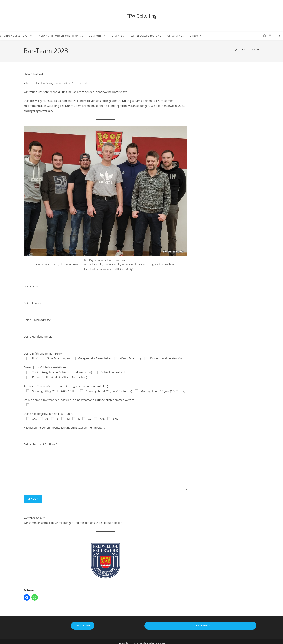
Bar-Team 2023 (250, 46)
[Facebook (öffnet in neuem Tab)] (264, 32)
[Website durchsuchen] (279, 32)
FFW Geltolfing (141, 14)
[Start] (236, 46)
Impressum (83, 622)
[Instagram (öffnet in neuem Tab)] (270, 32)
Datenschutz (201, 622)
